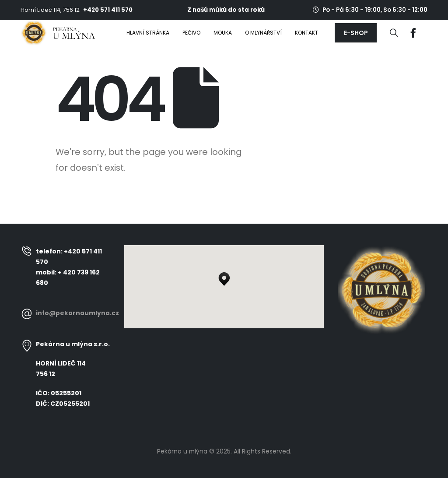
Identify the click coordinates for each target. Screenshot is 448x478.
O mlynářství (263, 33)
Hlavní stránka (148, 33)
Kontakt (306, 33)
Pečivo (191, 33)
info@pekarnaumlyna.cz (77, 313)
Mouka (223, 33)
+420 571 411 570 (108, 10)
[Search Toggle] (394, 33)
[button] (356, 33)
